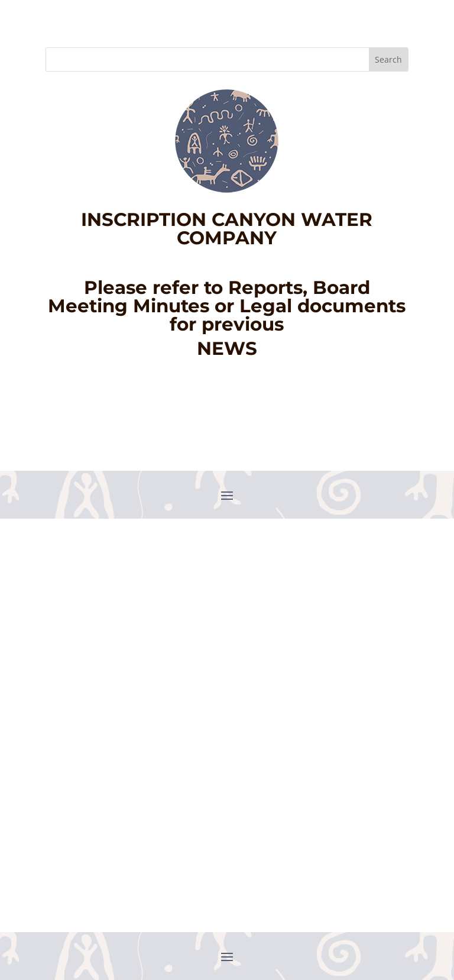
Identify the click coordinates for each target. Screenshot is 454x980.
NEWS (227, 348)
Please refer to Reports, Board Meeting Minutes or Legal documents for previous (227, 306)
